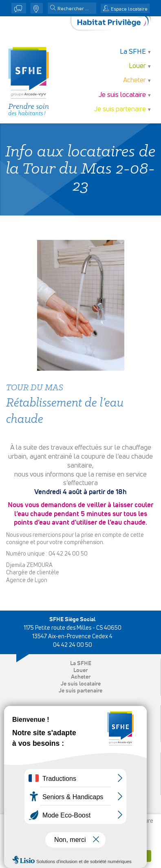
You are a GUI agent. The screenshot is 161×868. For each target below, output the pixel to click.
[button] (53, 9)
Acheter (135, 80)
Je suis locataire (122, 95)
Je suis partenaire (120, 109)
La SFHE (133, 52)
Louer (137, 66)
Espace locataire (129, 9)
